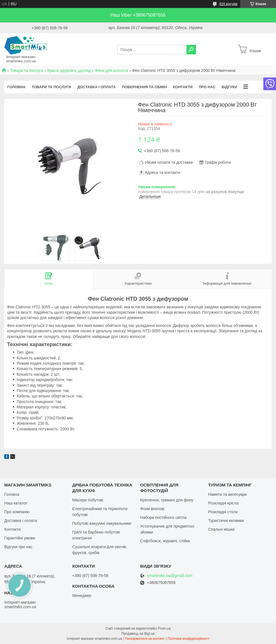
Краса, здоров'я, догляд (69, 70)
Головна (16, 87)
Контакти (183, 87)
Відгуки (229, 87)
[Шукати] (191, 50)
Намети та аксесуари (227, 494)
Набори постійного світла (163, 517)
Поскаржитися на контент (145, 639)
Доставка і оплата (96, 87)
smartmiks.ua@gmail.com (170, 576)
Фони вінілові (152, 509)
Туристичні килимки (226, 521)
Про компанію (17, 512)
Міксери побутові (88, 500)
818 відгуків (228, 4)
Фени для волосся (112, 70)
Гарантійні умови (20, 538)
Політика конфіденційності (188, 639)
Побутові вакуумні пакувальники (102, 523)
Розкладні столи (223, 512)
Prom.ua (164, 628)
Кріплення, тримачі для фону (167, 500)
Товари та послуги (26, 70)
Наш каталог (16, 503)
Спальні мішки (221, 529)
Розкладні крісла (223, 503)
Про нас (207, 87)
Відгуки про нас (18, 547)
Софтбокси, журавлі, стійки (165, 541)
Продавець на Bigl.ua (138, 634)
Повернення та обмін (144, 87)
